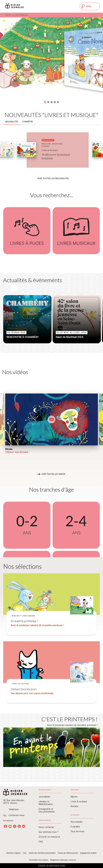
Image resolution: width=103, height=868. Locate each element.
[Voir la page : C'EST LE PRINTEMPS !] (51, 745)
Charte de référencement (68, 853)
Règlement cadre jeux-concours (63, 860)
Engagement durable (88, 853)
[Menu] (90, 6)
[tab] (12, 122)
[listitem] (5, 826)
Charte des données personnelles (42, 853)
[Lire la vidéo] (51, 419)
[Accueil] (14, 6)
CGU (25, 853)
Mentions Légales (14, 853)
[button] (45, 102)
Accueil (8, 15)
